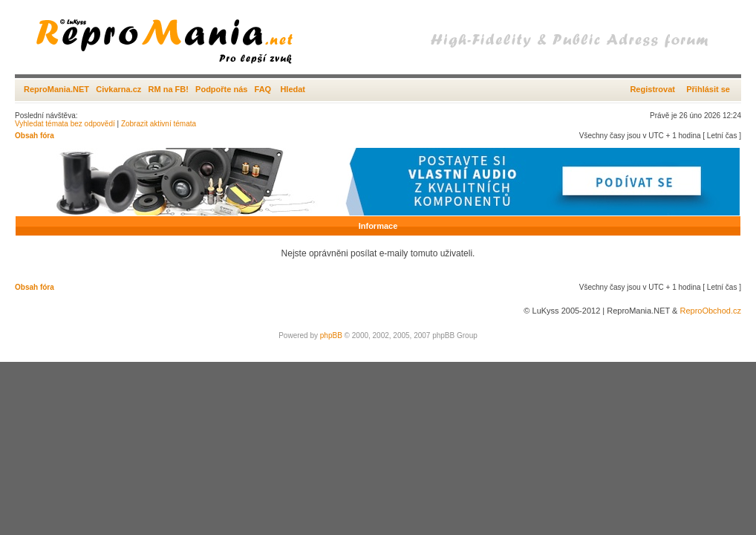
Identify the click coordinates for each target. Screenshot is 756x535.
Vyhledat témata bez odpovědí (65, 124)
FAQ (263, 89)
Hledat (293, 89)
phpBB (331, 335)
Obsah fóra (35, 136)
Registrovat (652, 89)
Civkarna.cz (118, 89)
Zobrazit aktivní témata (159, 124)
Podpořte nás (221, 89)
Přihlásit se (708, 89)
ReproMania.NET (56, 89)
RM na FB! (169, 89)
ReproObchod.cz (710, 311)
